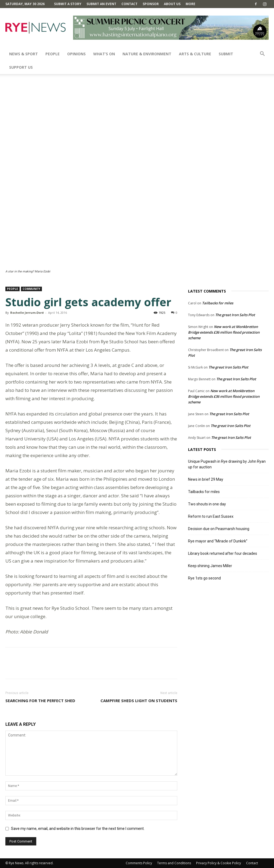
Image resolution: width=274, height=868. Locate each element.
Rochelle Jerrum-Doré (27, 313)
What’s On (104, 54)
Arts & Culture (195, 54)
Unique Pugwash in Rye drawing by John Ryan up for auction (227, 464)
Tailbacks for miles (218, 303)
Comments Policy (139, 863)
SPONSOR (151, 4)
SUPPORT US (21, 67)
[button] (262, 54)
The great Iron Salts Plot (235, 315)
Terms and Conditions (174, 863)
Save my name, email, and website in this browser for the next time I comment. (78, 829)
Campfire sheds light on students (139, 701)
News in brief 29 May (206, 479)
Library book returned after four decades (223, 553)
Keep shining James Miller (210, 566)
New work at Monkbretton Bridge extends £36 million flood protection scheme (224, 332)
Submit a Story (68, 4)
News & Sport (24, 54)
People (53, 54)
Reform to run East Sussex (211, 516)
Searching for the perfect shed (40, 701)
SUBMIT (226, 54)
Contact (129, 4)
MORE (190, 4)
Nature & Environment (147, 54)
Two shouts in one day (207, 504)
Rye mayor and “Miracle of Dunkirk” (218, 541)
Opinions (76, 54)
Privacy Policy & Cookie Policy (219, 863)
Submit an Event (101, 4)
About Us (172, 4)
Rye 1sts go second (204, 578)
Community (31, 289)
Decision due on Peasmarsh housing (219, 529)
